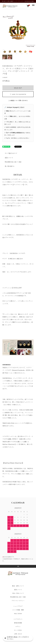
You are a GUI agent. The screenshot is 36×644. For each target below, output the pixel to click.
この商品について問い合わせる (18, 101)
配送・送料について (18, 586)
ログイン (18, 627)
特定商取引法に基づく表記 (13, 162)
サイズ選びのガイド (11, 153)
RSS (15, 614)
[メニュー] (33, 5)
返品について (9, 158)
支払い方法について (18, 593)
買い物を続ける (10, 166)
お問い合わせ (18, 634)
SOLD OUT (18, 88)
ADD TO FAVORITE (18, 94)
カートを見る (18, 630)
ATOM (20, 614)
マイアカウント (18, 619)
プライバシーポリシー (18, 601)
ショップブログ (18, 606)
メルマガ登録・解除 (18, 610)
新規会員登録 (18, 623)
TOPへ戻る (18, 566)
